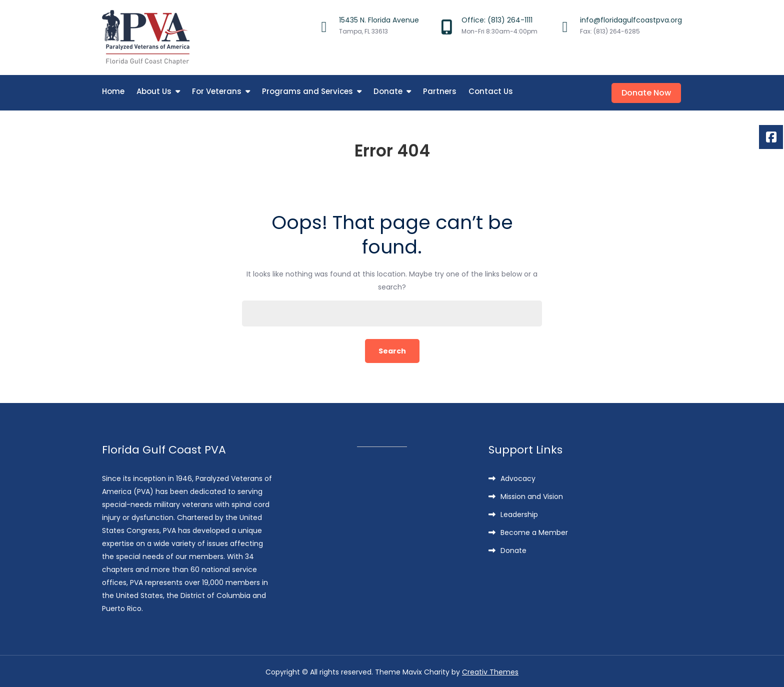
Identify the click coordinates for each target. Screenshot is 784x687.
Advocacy (518, 477)
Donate (388, 91)
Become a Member (534, 531)
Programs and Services (307, 91)
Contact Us (491, 91)
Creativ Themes (490, 670)
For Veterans (217, 91)
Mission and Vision (532, 495)
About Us (154, 91)
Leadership (519, 513)
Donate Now (647, 92)
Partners (440, 91)
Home (113, 91)
